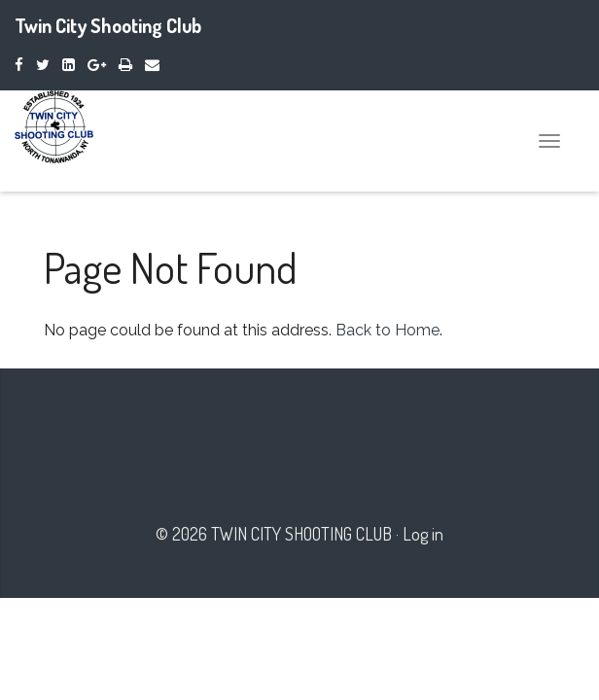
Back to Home (388, 330)
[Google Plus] (97, 65)
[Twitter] (43, 65)
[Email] (152, 65)
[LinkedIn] (69, 65)
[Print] (125, 65)
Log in (423, 534)
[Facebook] (19, 65)
